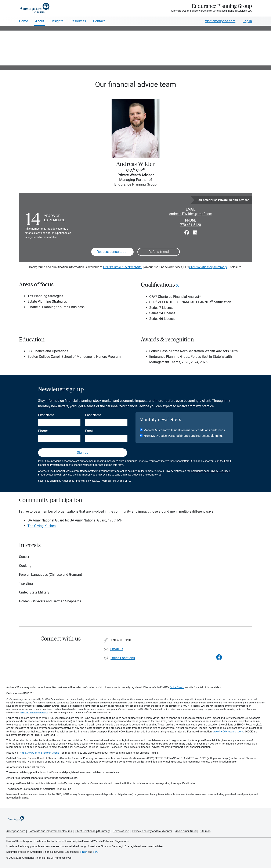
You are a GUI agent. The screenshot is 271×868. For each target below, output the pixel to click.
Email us (117, 649)
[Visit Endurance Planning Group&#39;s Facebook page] (219, 657)
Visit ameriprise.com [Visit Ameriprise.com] (220, 21)
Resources (78, 21)
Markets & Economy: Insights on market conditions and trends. (185, 430)
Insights (57, 21)
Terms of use (121, 831)
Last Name (93, 415)
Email (89, 431)
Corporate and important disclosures (50, 831)
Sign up (83, 453)
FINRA (115, 481)
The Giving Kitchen (42, 526)
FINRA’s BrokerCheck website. (123, 267)
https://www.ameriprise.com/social (40, 753)
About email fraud (186, 831)
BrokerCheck (177, 687)
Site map (205, 831)
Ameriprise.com (16, 831)
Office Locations (123, 658)
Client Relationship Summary (208, 267)
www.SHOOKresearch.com (34, 713)
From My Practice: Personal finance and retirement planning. (183, 436)
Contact (99, 21)
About (40, 21)
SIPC (127, 481)
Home (24, 21)
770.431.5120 (191, 225)
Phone (43, 431)
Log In (247, 21)
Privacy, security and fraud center (152, 831)
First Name (46, 415)
